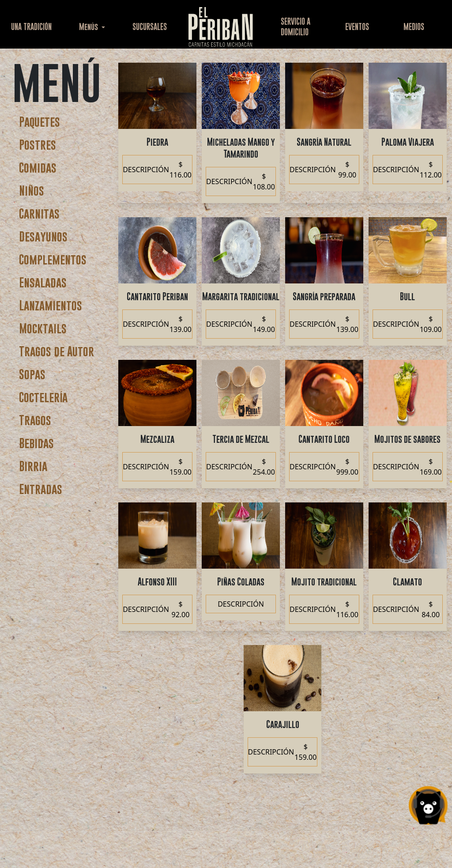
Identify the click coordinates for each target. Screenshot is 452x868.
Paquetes (40, 122)
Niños (32, 191)
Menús (89, 27)
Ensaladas (43, 282)
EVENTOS (357, 27)
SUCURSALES (150, 27)
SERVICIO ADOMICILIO (296, 27)
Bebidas (36, 443)
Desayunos (43, 236)
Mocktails (43, 328)
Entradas (41, 489)
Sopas (32, 374)
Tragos (35, 420)
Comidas (38, 168)
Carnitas (39, 213)
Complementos (53, 259)
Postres (38, 145)
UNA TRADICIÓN (31, 27)
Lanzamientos (51, 305)
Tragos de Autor (56, 351)
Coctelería (43, 397)
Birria (33, 466)
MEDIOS (414, 27)
